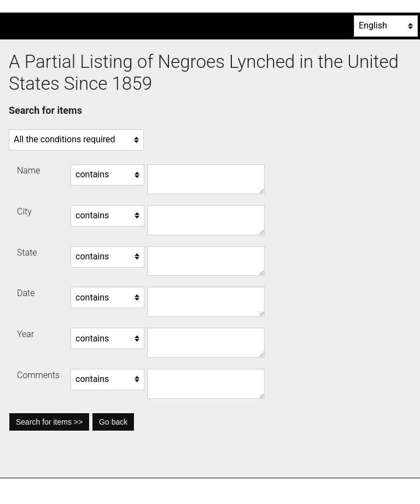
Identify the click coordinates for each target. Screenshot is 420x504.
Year (25, 334)
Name (28, 170)
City (24, 212)
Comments (38, 375)
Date (26, 293)
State (27, 253)
